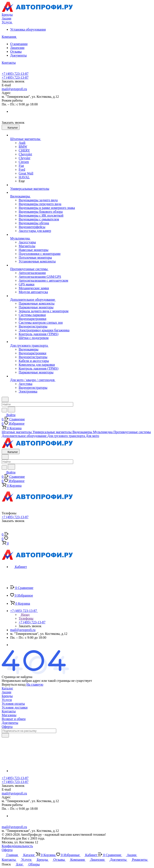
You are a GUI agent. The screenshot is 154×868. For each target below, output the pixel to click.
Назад (24, 615)
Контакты (9, 711)
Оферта (7, 727)
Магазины (9, 715)
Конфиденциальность (17, 846)
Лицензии (17, 48)
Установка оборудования (28, 29)
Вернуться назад (14, 684)
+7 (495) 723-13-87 (15, 74)
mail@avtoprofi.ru (14, 89)
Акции (6, 692)
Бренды (7, 696)
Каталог (7, 688)
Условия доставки (15, 707)
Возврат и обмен (14, 719)
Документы (18, 55)
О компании (19, 44)
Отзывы (16, 52)
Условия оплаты (13, 704)
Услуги (7, 700)
